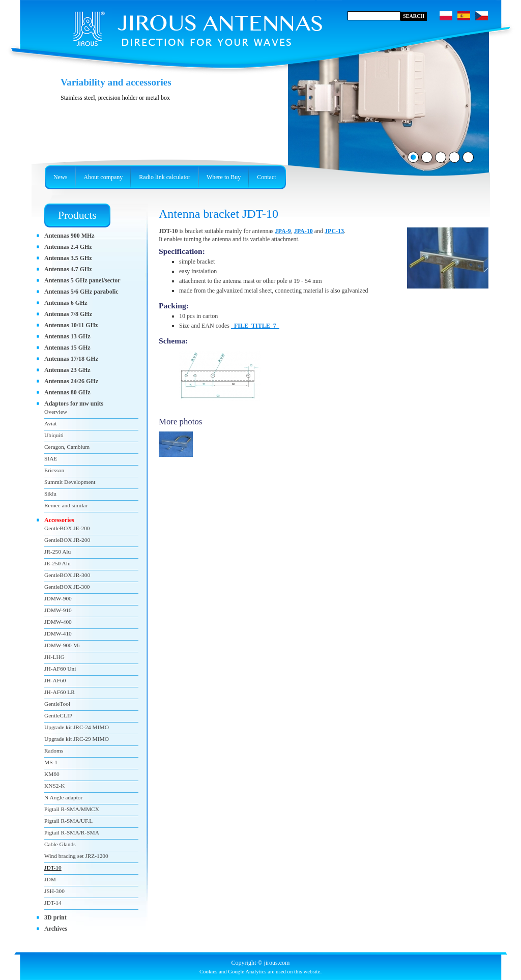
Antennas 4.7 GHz (68, 269)
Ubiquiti (54, 435)
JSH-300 (54, 891)
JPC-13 (334, 231)
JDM (50, 879)
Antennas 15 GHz (67, 348)
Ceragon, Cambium (67, 447)
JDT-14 (53, 903)
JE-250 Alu (57, 563)
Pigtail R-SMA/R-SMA (72, 832)
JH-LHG (54, 657)
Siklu (50, 494)
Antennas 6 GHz (66, 303)
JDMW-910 (58, 610)
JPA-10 (303, 231)
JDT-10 (53, 868)
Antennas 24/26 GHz (71, 381)
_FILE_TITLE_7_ (255, 326)
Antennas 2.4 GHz (68, 247)
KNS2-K (55, 786)
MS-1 (51, 762)
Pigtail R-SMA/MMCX (72, 809)
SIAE (51, 458)
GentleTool (57, 704)
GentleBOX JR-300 (67, 575)
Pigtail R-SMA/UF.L (68, 821)
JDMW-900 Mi (62, 645)
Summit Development (70, 482)
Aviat (50, 423)
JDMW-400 (58, 622)
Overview (56, 412)
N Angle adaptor (63, 797)
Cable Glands (60, 844)
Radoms (54, 751)
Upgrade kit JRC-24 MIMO (77, 727)
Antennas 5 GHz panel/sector (82, 280)
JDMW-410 (58, 633)
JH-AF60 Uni (60, 669)
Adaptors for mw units (74, 403)
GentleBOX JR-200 (67, 540)
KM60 (52, 774)
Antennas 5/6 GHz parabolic (81, 292)
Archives (56, 929)
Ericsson (54, 470)
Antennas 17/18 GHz (71, 359)
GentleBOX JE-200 (67, 528)
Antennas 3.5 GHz (68, 258)
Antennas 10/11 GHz (71, 325)
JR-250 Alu (57, 552)
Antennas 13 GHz (67, 336)
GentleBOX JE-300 (67, 587)
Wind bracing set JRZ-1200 (76, 856)
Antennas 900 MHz (69, 236)
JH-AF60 (55, 680)
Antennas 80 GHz (67, 392)
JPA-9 (283, 231)
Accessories (59, 520)
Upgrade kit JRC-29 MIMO (77, 739)
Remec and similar (66, 505)
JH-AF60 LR (60, 692)
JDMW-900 (58, 598)
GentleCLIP (58, 715)
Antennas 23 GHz (67, 370)
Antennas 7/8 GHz (68, 314)
